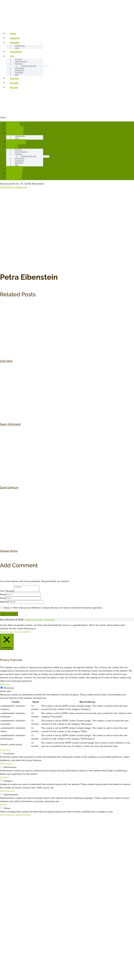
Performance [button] (6, 764)
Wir (12, 56)
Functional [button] (5, 750)
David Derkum (9, 488)
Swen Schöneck (10, 424)
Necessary (9, 688)
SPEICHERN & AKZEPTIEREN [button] (15, 815)
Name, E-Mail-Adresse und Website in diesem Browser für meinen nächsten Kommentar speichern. (53, 608)
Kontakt (14, 83)
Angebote (15, 38)
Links (17, 48)
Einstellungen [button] (7, 632)
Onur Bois (6, 361)
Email (3, 598)
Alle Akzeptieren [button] (22, 632)
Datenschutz (31, 620)
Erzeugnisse (16, 51)
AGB (17, 75)
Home (13, 33)
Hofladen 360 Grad (29, 66)
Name (3, 594)
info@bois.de (20, 187)
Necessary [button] (5, 684)
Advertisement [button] (7, 791)
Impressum (49, 620)
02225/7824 (7, 187)
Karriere (14, 78)
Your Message (7, 591)
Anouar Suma (9, 551)
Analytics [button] (5, 777)
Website (4, 602)
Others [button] (3, 805)
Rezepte (14, 87)
